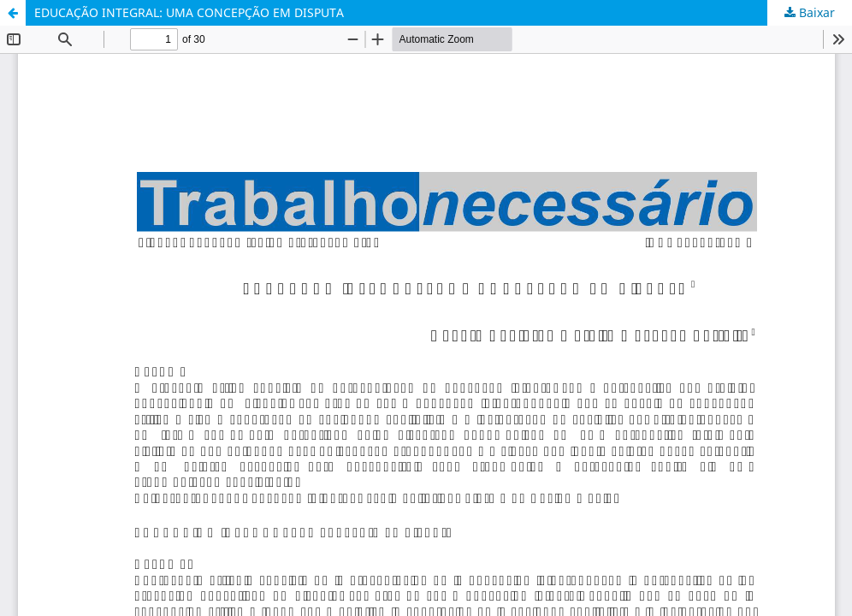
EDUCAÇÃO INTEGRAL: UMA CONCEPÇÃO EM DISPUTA (189, 12)
